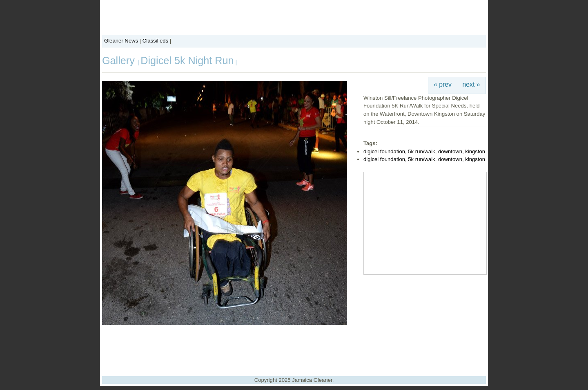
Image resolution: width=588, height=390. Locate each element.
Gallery (120, 61)
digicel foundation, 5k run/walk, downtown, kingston (424, 151)
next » (471, 84)
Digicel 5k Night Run (187, 61)
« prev (443, 84)
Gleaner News (121, 41)
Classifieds (155, 41)
